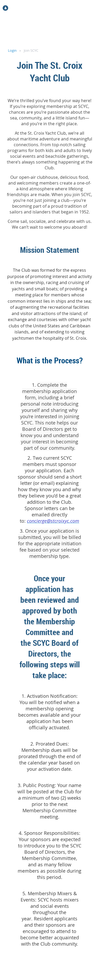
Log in (15, 8)
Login (12, 50)
